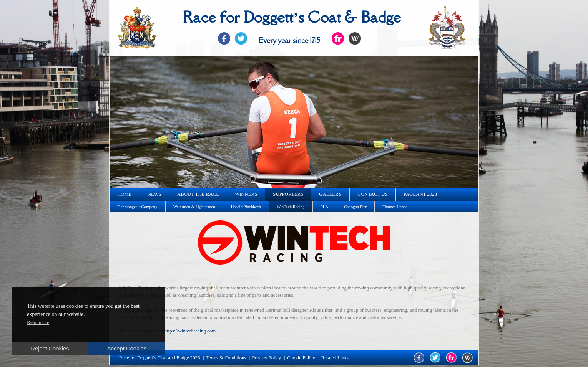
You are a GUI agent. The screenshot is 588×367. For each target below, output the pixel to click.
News (154, 194)
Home (125, 194)
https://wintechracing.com (190, 331)
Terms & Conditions (226, 358)
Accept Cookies (127, 349)
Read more (38, 322)
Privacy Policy (267, 358)
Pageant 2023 (420, 194)
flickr (451, 358)
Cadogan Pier (355, 207)
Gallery (330, 194)
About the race (198, 194)
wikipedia (468, 358)
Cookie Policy (301, 358)
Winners (246, 194)
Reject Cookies (50, 349)
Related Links (335, 358)
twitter (435, 358)
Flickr (338, 38)
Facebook (224, 38)
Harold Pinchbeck (246, 207)
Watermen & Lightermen (194, 207)
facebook (419, 358)
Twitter (241, 38)
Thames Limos (395, 207)
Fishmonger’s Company (137, 207)
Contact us (373, 194)
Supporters (288, 194)
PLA (325, 207)
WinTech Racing (291, 207)
